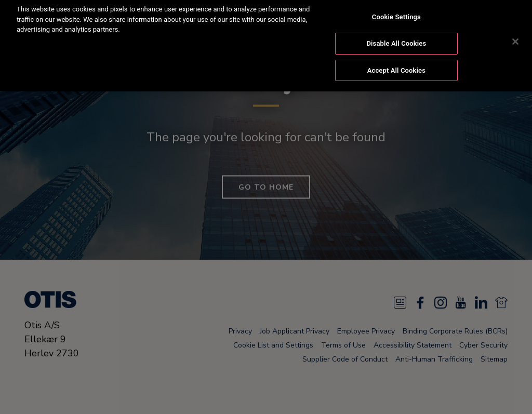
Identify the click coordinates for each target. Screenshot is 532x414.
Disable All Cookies (397, 36)
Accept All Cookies (396, 63)
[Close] (515, 34)
